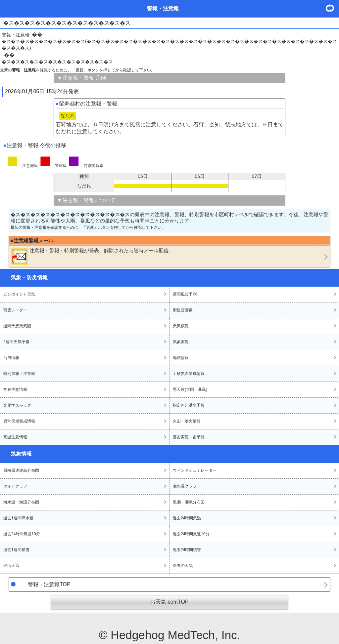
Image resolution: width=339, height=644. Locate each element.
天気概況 (181, 326)
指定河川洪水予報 (189, 405)
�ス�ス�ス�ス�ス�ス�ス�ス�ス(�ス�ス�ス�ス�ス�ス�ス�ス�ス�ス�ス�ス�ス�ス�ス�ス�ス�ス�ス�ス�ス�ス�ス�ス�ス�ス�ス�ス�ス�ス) (169, 45)
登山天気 (11, 566)
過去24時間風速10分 (191, 534)
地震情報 (181, 358)
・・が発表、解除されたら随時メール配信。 (92, 256)
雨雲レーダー (15, 310)
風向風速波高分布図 (21, 470)
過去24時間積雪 (187, 550)
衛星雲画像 (183, 310)
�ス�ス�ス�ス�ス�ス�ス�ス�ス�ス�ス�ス (57, 62)
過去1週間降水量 (18, 518)
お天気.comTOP (169, 602)
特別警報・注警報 (19, 374)
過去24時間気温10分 (22, 534)
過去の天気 (183, 566)
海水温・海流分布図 (21, 502)
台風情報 (11, 358)
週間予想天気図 (17, 326)
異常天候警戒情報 (19, 421)
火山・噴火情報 (187, 421)
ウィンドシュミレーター (195, 470)
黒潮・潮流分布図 (189, 502)
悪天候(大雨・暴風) (190, 389)
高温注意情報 (15, 437)
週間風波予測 (185, 294)
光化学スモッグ (17, 405)
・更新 (332, 8)
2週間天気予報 (16, 342)
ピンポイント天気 (19, 294)
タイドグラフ (15, 486)
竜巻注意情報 (15, 389)
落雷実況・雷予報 (189, 437)
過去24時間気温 (187, 518)
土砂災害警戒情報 (189, 374)
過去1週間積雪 (16, 550)
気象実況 (181, 342)
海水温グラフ (185, 486)
